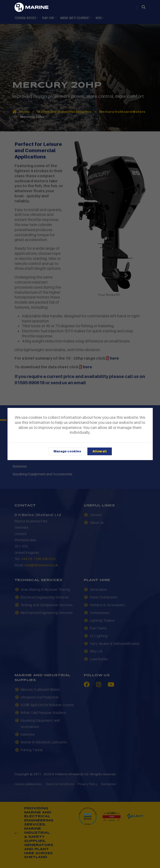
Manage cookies (67, 451)
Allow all (100, 451)
